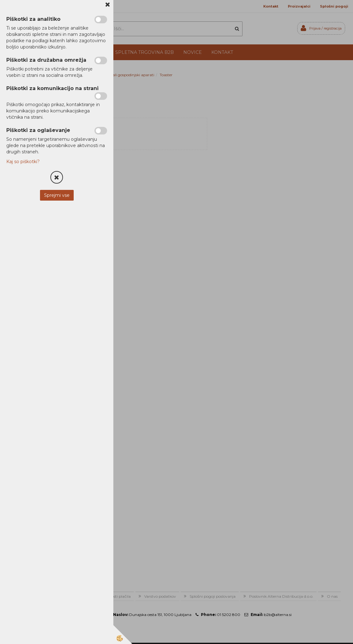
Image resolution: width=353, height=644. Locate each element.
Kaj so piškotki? (23, 162)
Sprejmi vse (57, 195)
